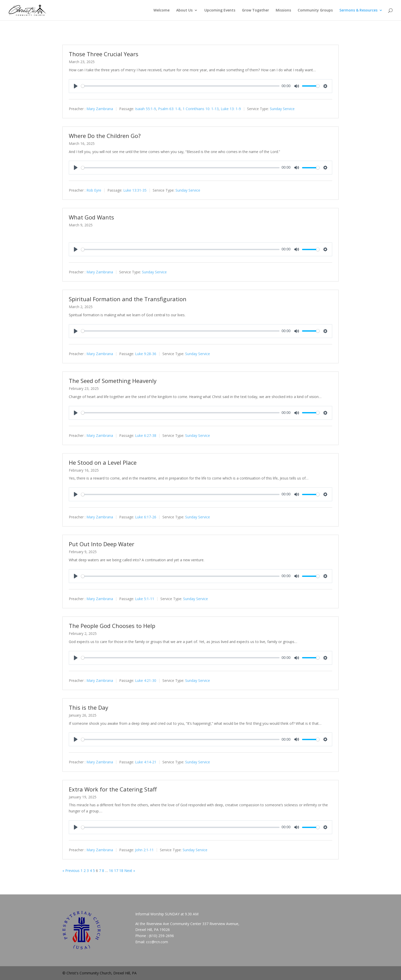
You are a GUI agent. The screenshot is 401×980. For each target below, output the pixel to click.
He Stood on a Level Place (103, 462)
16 (111, 871)
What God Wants (91, 217)
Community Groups (315, 10)
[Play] (76, 86)
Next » (130, 871)
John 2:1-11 (144, 850)
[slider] (180, 86)
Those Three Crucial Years (104, 54)
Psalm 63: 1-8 (169, 109)
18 (121, 871)
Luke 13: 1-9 (231, 109)
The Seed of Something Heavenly (113, 381)
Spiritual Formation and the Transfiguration (128, 299)
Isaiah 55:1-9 (146, 109)
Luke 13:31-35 (135, 190)
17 (116, 871)
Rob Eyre (94, 190)
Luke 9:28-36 (146, 354)
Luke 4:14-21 (146, 762)
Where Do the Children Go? (105, 136)
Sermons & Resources (358, 10)
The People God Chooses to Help (112, 626)
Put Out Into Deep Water (102, 544)
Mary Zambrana (100, 109)
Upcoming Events (220, 10)
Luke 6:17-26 (146, 517)
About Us (184, 10)
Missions (283, 10)
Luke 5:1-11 (145, 599)
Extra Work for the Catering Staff (113, 789)
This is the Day (88, 707)
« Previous (71, 871)
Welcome (161, 10)
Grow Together (255, 10)
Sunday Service (282, 109)
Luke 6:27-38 (146, 435)
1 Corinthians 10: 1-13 (201, 109)
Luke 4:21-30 (146, 680)
